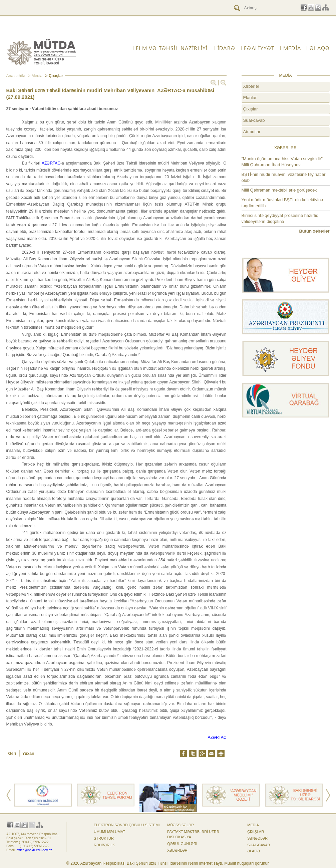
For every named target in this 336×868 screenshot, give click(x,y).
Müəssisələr (181, 825)
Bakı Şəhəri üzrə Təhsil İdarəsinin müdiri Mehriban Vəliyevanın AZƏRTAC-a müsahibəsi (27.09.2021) (110, 94)
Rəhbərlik (104, 845)
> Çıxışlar (54, 76)
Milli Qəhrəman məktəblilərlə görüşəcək (279, 190)
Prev (9, 795)
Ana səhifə (16, 76)
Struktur (104, 838)
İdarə (226, 48)
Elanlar (250, 98)
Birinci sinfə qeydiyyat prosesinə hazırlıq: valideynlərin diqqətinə (281, 218)
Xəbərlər (251, 86)
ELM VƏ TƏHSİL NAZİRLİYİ (172, 48)
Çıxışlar (251, 109)
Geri (13, 754)
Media (292, 48)
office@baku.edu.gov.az (35, 850)
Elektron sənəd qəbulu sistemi (127, 825)
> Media (35, 76)
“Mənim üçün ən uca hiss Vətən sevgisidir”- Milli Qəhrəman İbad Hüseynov (283, 162)
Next (328, 795)
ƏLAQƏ (320, 48)
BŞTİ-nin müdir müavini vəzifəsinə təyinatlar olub (284, 177)
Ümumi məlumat (109, 832)
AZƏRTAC (51, 163)
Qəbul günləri (182, 844)
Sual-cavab (254, 120)
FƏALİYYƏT (259, 48)
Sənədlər (257, 838)
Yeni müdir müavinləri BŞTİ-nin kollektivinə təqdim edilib (282, 203)
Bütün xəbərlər (314, 231)
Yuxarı (28, 754)
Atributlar (252, 132)
